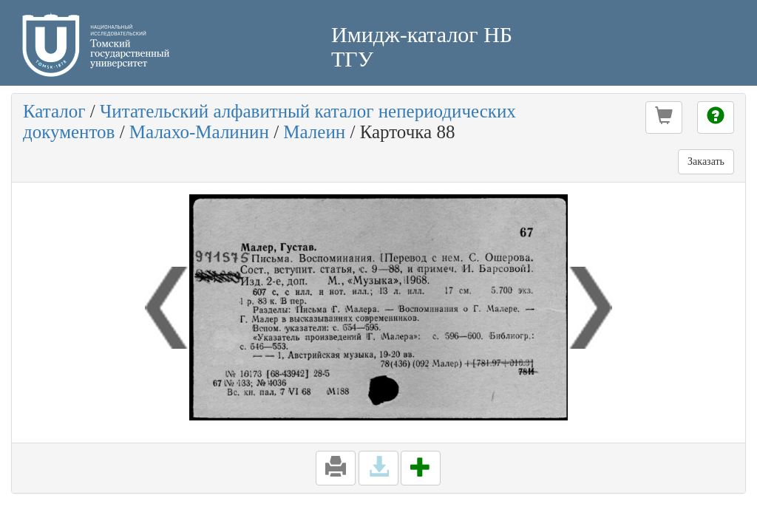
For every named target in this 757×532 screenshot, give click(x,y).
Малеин (314, 132)
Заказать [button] (706, 161)
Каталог (54, 111)
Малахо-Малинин (199, 132)
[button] (664, 117)
